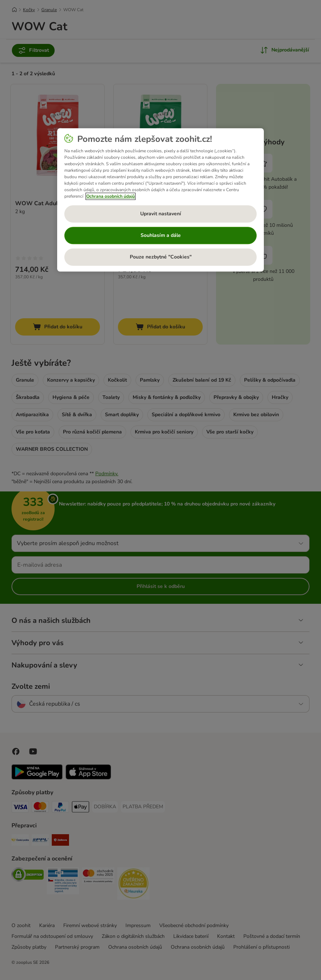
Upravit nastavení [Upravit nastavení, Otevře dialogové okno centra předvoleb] (161, 214)
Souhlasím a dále (161, 236)
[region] (160, 200)
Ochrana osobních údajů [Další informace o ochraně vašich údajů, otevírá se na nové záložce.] (111, 197)
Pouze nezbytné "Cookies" (161, 257)
